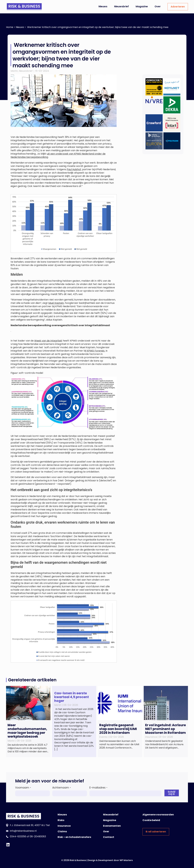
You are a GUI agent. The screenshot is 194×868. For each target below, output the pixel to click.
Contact (109, 837)
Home (10, 27)
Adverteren (178, 7)
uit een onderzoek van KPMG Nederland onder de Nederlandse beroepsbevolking (58, 155)
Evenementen (112, 826)
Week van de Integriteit (48, 341)
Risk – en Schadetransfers (74, 837)
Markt (14, 71)
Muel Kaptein (56, 303)
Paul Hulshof (74, 169)
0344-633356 (18, 836)
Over (158, 6)
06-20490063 (38, 836)
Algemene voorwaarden (158, 815)
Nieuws (103, 6)
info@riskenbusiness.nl (23, 831)
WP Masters (126, 860)
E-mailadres (98, 788)
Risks (61, 820)
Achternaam (62, 788)
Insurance (64, 826)
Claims (62, 831)
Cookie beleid (151, 820)
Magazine (142, 6)
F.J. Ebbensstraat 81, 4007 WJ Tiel (30, 825)
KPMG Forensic (96, 351)
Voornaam (23, 788)
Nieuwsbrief (121, 6)
